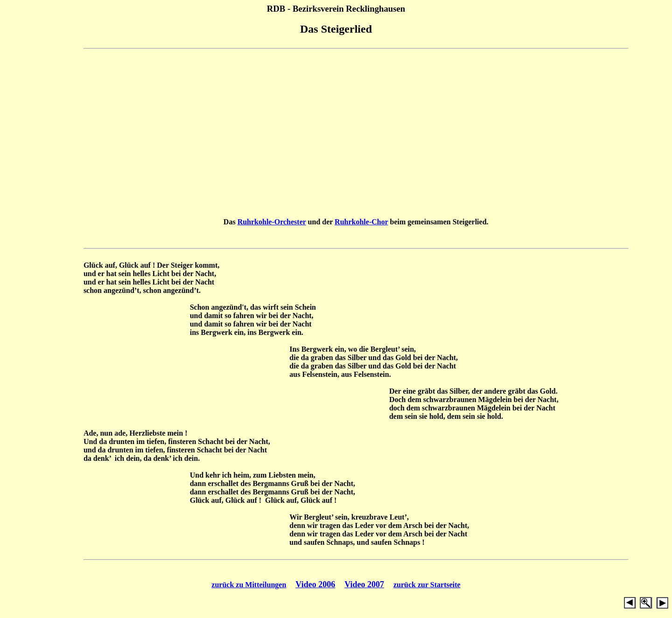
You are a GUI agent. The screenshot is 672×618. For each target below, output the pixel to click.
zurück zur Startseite (427, 585)
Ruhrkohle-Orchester (272, 222)
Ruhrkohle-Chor (361, 222)
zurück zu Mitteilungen (249, 585)
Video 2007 (364, 584)
